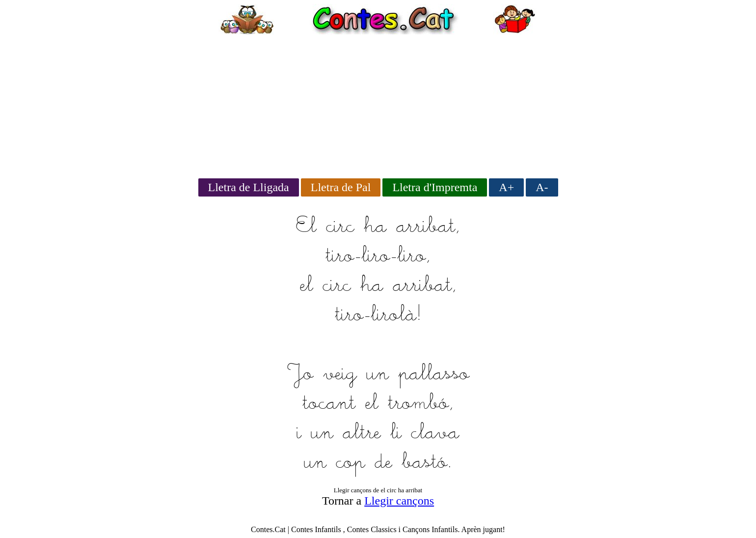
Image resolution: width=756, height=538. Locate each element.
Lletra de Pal (341, 187)
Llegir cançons (399, 501)
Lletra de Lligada (249, 187)
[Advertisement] (378, 103)
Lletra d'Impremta (435, 187)
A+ (506, 187)
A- (542, 187)
